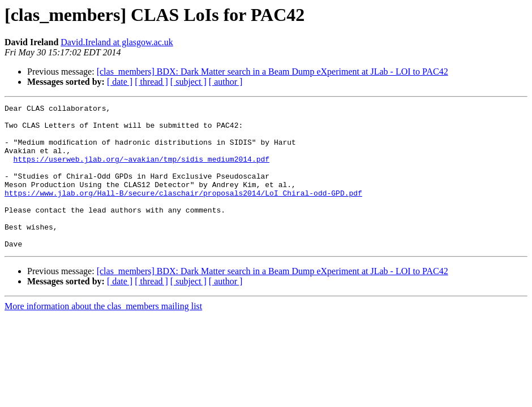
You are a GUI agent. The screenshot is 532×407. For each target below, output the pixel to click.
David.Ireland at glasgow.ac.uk (117, 42)
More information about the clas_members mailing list (103, 335)
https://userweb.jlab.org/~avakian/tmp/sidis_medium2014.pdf (141, 171)
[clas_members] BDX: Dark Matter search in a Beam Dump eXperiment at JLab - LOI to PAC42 (273, 72)
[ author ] (226, 82)
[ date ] (120, 82)
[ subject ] (188, 82)
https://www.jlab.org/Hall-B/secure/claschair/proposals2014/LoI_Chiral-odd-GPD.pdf (183, 211)
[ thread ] (151, 82)
